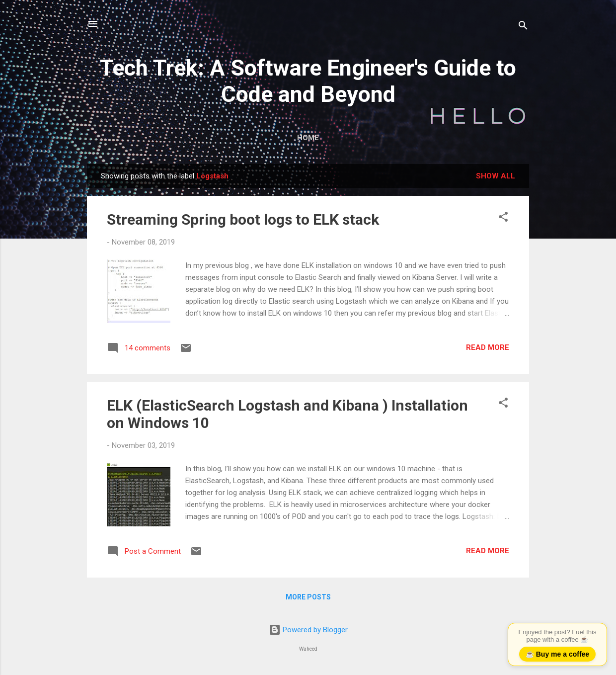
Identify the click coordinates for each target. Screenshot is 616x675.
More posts (308, 597)
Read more (488, 347)
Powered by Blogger (308, 630)
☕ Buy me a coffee (557, 654)
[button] (503, 218)
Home (308, 138)
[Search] (523, 27)
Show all (496, 176)
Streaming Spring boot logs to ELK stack (243, 219)
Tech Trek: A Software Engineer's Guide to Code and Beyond (308, 81)
